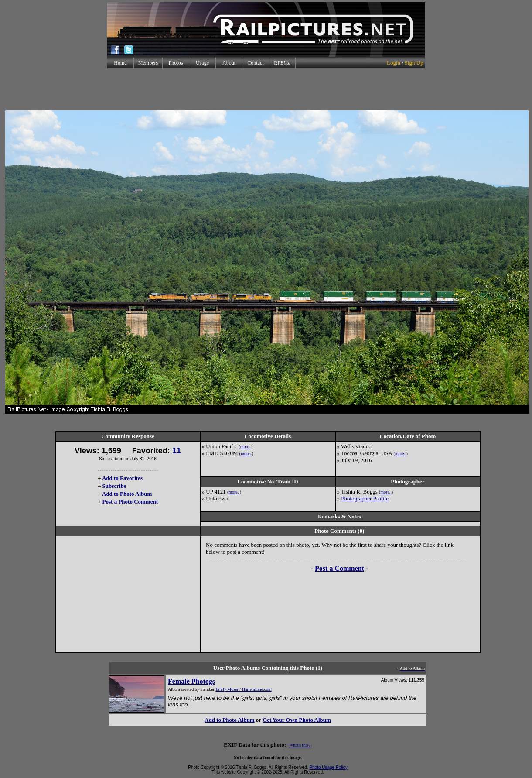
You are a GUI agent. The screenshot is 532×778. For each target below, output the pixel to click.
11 (177, 451)
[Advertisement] (266, 89)
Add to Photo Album (127, 494)
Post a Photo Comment (130, 502)
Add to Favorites (122, 478)
